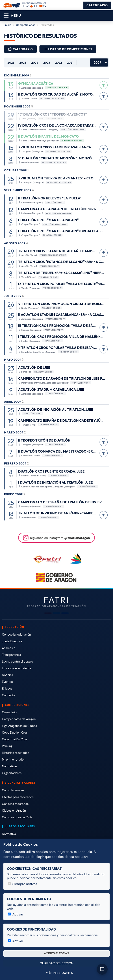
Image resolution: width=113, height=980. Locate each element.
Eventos (7, 682)
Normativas (10, 766)
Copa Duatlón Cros (15, 733)
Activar (16, 914)
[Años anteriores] (99, 63)
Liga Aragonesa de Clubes (20, 726)
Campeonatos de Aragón (19, 719)
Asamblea (9, 648)
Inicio (8, 25)
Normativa (9, 834)
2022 (59, 63)
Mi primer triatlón (14, 760)
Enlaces (7, 689)
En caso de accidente (17, 668)
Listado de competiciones (68, 49)
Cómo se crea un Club (17, 817)
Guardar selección (56, 963)
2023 (47, 63)
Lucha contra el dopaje (17, 662)
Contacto (8, 695)
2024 (35, 63)
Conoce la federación (16, 635)
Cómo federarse (13, 790)
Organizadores (12, 773)
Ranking (7, 746)
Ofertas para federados (18, 797)
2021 (70, 63)
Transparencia (12, 655)
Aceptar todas (57, 953)
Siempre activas (23, 884)
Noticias (8, 675)
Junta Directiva (12, 641)
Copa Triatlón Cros (15, 739)
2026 (11, 63)
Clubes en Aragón (14, 811)
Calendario (97, 5)
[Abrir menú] (12, 16)
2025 (23, 63)
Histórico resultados (16, 753)
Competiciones (26, 25)
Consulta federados (15, 804)
